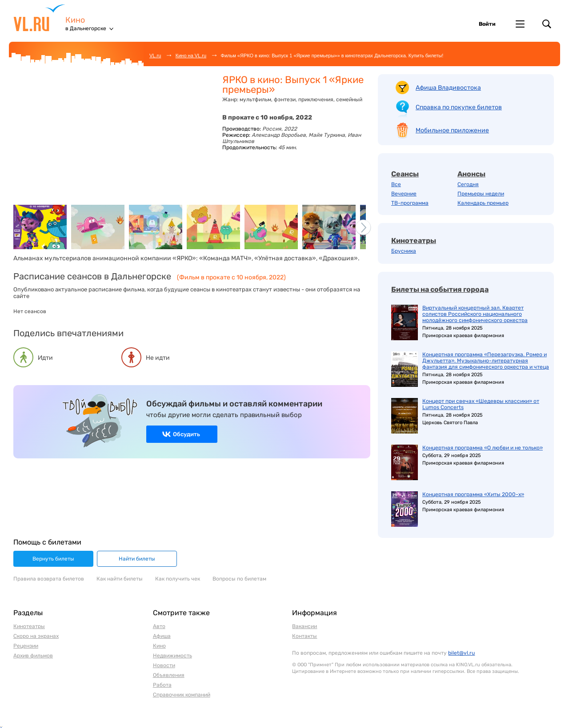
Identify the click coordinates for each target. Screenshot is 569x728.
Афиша (162, 636)
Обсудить (186, 434)
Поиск (547, 24)
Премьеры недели (481, 194)
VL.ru (39, 18)
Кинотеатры (414, 241)
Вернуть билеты (53, 559)
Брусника (404, 251)
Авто (159, 626)
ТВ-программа (410, 203)
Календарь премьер (483, 203)
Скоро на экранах (36, 636)
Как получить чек (178, 579)
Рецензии (26, 646)
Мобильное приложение (452, 130)
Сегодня (468, 184)
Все (396, 184)
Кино (75, 20)
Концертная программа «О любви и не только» (483, 448)
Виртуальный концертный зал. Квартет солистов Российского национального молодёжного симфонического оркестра (475, 314)
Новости (164, 665)
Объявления (169, 675)
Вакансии (305, 626)
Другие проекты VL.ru (520, 24)
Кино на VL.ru (191, 56)
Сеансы (405, 174)
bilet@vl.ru (461, 653)
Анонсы (471, 174)
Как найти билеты (120, 579)
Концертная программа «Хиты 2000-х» (473, 494)
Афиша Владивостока (448, 88)
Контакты (305, 636)
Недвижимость (172, 656)
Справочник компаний (182, 695)
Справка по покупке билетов (459, 107)
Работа (162, 685)
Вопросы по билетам (239, 579)
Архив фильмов (33, 656)
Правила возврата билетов (49, 579)
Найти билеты (137, 559)
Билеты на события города (440, 289)
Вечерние (404, 194)
